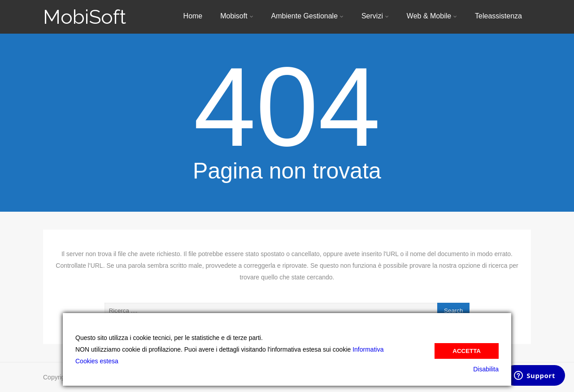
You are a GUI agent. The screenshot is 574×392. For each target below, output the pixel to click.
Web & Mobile (432, 16)
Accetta (467, 351)
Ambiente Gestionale (308, 16)
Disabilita (486, 369)
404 (287, 107)
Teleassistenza (498, 16)
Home (193, 16)
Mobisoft (237, 16)
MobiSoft (85, 17)
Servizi (375, 16)
